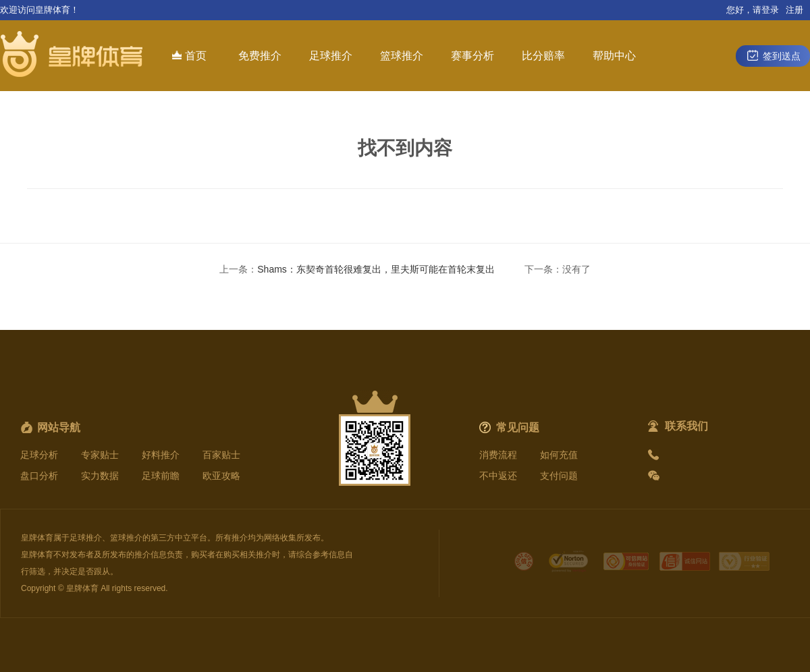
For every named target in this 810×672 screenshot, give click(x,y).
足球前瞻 (161, 476)
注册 (794, 10)
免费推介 (260, 56)
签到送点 (773, 55)
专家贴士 (100, 455)
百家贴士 (221, 455)
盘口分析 (39, 476)
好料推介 (161, 455)
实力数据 (100, 476)
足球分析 (39, 455)
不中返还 (498, 476)
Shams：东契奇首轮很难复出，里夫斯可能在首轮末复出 (376, 269)
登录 (770, 10)
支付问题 (559, 476)
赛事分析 (473, 56)
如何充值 (559, 455)
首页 (189, 56)
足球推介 (331, 56)
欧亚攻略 (221, 476)
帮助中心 (614, 56)
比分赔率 (543, 56)
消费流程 (498, 455)
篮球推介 (402, 56)
